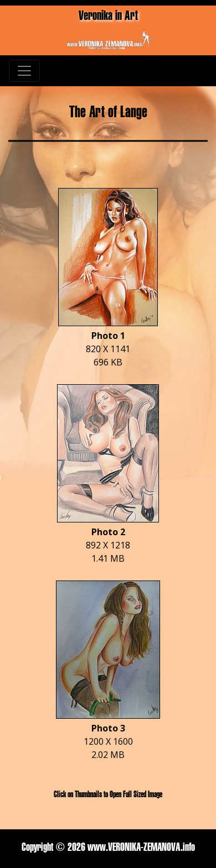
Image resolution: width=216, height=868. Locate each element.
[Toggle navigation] (24, 71)
